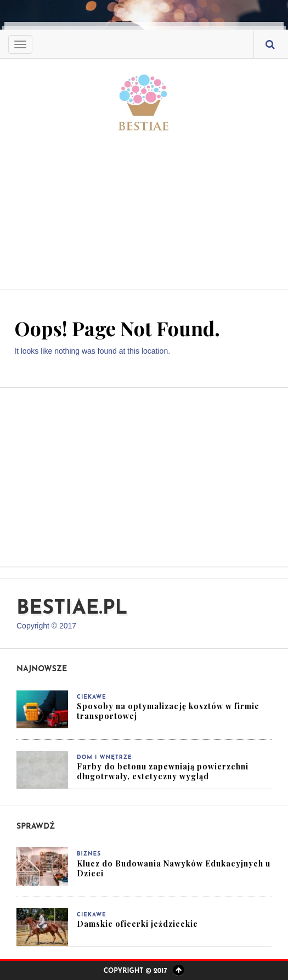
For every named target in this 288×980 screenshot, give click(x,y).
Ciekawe (92, 697)
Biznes (89, 854)
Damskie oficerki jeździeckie (137, 924)
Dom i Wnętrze (105, 758)
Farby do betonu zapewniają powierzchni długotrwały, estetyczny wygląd (163, 771)
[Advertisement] (144, 205)
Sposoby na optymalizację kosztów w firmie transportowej (168, 711)
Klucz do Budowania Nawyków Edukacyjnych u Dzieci (174, 868)
